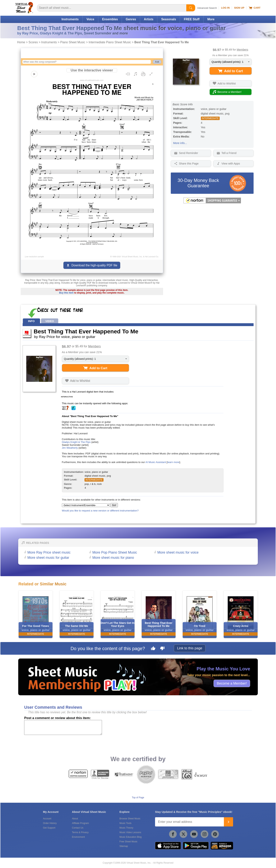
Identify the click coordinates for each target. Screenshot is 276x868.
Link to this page (190, 648)
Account (47, 819)
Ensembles (110, 19)
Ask (157, 62)
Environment (78, 837)
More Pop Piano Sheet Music (115, 552)
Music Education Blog (130, 837)
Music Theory (126, 828)
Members (242, 50)
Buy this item (66, 293)
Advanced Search (207, 8)
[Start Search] (191, 8)
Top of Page (138, 798)
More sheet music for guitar (48, 558)
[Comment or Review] (63, 727)
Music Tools (125, 823)
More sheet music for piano (113, 558)
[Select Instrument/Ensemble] (86, 505)
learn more (173, 462)
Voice (90, 19)
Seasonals (169, 19)
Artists (149, 19)
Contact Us (78, 828)
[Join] (228, 822)
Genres (131, 19)
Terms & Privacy (80, 832)
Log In (225, 8)
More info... (180, 143)
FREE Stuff (192, 19)
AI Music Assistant (156, 462)
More (211, 19)
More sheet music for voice (178, 552)
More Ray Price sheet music (49, 552)
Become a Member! (232, 683)
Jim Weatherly (70, 448)
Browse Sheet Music (130, 819)
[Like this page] (153, 649)
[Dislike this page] (162, 649)
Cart (255, 8)
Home (21, 42)
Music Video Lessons (130, 832)
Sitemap (124, 846)
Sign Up (239, 8)
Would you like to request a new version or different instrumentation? (100, 511)
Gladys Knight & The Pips (76, 442)
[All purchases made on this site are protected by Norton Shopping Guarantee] (212, 203)
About (75, 819)
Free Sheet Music (128, 842)
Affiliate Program (80, 823)
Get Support (49, 828)
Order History (50, 823)
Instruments (70, 19)
